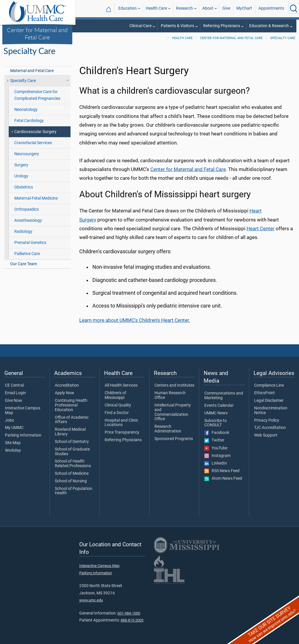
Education (127, 8)
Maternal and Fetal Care (32, 71)
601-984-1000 (129, 613)
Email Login (15, 393)
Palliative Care (27, 254)
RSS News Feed (222, 471)
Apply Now (65, 393)
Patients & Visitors (177, 26)
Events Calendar (219, 406)
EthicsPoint (264, 393)
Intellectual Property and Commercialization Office (173, 412)
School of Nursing (71, 481)
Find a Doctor (117, 413)
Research (184, 8)
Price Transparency (122, 432)
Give (226, 8)
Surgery (21, 165)
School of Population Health (74, 491)
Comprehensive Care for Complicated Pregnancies (37, 95)
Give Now (14, 401)
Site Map (13, 443)
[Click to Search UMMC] (294, 8)
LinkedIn (216, 463)
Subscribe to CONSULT (216, 423)
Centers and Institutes (174, 385)
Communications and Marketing (224, 396)
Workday (13, 451)
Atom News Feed (223, 479)
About (208, 8)
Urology (21, 176)
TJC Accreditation (270, 428)
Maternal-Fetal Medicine (36, 198)
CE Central (14, 385)
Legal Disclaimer (269, 401)
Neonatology (26, 110)
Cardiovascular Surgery (35, 132)
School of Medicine (72, 474)
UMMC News (216, 413)
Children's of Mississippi (115, 395)
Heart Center (261, 228)
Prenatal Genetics (30, 243)
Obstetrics (24, 187)
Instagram (217, 456)
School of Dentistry (72, 442)
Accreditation (67, 385)
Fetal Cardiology (29, 121)
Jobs (9, 420)
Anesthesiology (28, 220)
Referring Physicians (222, 26)
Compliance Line (269, 385)
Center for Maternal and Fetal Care (37, 33)
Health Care (156, 8)
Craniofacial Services (33, 143)
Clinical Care (140, 26)
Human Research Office (170, 395)
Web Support (266, 435)
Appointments (271, 8)
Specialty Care (283, 38)
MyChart (244, 8)
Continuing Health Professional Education (71, 405)
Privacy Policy (267, 420)
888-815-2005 (132, 620)
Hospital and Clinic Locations (121, 423)
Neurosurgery (27, 154)
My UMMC (14, 428)
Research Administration (168, 429)
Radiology (23, 232)
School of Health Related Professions (73, 464)
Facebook (217, 433)
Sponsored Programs (174, 439)
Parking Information (23, 435)
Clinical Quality (118, 405)
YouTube (216, 448)
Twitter (214, 440)
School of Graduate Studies (72, 452)
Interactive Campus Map (23, 411)
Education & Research (269, 26)
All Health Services (121, 385)
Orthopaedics (27, 209)
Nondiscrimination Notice (271, 411)
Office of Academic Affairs (72, 420)
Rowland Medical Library (70, 432)
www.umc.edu (91, 600)
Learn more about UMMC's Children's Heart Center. (135, 320)
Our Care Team (24, 264)
